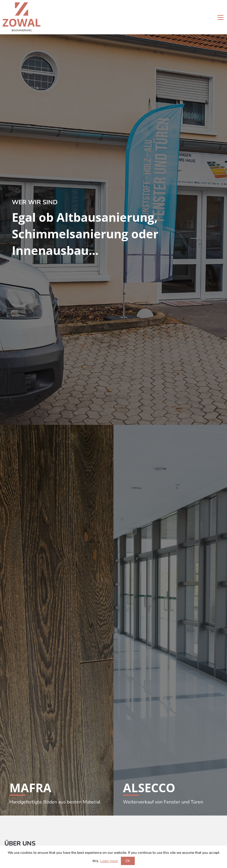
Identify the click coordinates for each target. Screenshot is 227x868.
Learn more (109, 861)
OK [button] (128, 861)
